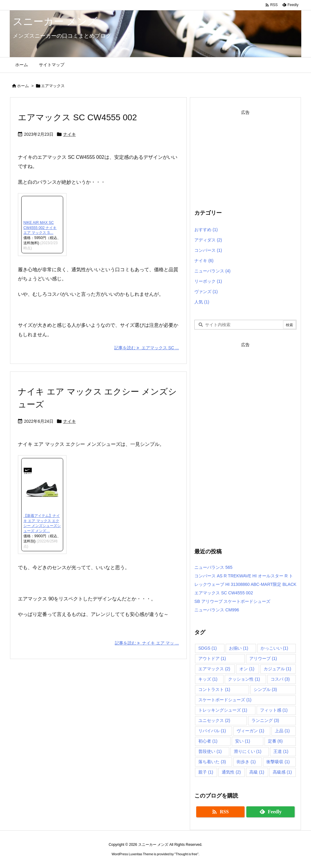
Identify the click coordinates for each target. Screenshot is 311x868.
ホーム (23, 86)
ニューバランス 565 (213, 567)
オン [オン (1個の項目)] (247, 669)
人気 (202, 302)
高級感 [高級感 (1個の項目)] (282, 772)
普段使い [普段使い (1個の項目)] (210, 751)
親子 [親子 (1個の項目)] (206, 772)
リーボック (208, 281)
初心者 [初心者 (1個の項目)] (208, 741)
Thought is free (186, 854)
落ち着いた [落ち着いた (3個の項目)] (212, 762)
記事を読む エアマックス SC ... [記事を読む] (147, 348)
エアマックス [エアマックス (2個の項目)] (214, 669)
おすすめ (206, 230)
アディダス (208, 240)
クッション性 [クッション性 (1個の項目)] (244, 679)
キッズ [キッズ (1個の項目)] (208, 679)
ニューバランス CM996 (217, 610)
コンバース (208, 250)
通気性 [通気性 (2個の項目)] (231, 772)
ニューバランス (212, 271)
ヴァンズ (206, 292)
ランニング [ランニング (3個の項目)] (265, 720)
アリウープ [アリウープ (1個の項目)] (263, 658)
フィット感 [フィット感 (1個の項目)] (274, 710)
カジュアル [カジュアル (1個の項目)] (277, 669)
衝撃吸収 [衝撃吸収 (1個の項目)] (278, 762)
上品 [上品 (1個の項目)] (282, 731)
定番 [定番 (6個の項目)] (275, 741)
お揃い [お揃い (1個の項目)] (239, 648)
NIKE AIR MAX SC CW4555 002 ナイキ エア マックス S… (40, 228)
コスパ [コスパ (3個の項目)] (280, 679)
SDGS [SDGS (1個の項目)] (208, 648)
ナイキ (70, 134)
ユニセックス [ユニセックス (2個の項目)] (214, 720)
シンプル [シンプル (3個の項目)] (265, 689)
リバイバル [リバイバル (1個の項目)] (212, 731)
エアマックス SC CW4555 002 (77, 117)
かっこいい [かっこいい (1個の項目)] (274, 648)
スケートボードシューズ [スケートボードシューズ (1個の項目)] (225, 700)
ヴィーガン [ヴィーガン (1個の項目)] (250, 731)
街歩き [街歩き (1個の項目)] (246, 762)
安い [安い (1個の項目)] (243, 741)
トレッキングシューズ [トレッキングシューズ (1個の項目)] (223, 710)
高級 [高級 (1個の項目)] (257, 772)
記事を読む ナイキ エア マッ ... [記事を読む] (147, 643)
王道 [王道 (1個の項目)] (281, 751)
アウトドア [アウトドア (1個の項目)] (212, 658)
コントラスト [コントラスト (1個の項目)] (214, 689)
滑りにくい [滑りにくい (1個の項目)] (248, 751)
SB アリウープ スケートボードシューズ (232, 601)
